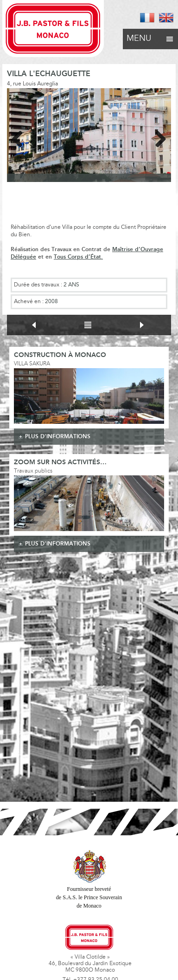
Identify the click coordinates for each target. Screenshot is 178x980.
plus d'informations (58, 437)
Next (157, 137)
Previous (21, 137)
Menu (150, 36)
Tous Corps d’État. (78, 257)
